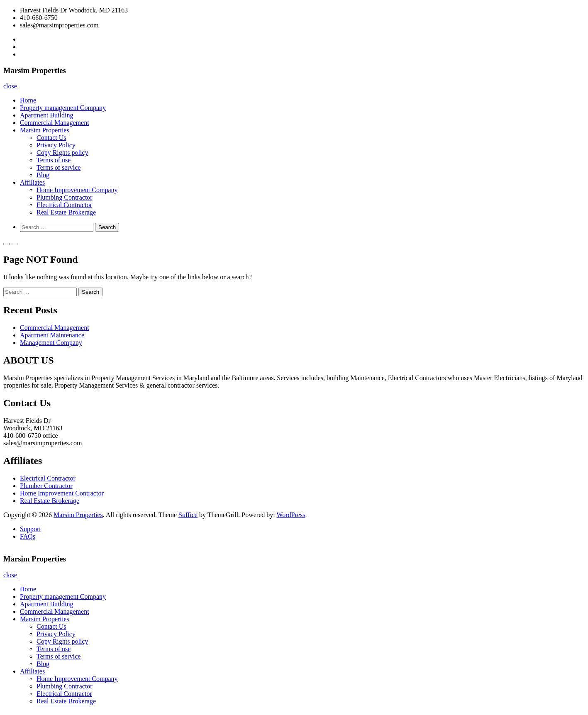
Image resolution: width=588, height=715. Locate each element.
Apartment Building (46, 115)
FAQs (28, 536)
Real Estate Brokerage (66, 212)
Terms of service (59, 167)
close (10, 86)
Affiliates (32, 182)
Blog (43, 175)
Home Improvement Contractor (62, 493)
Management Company (51, 343)
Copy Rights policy (62, 153)
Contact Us (51, 138)
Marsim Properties (45, 130)
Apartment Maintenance (52, 335)
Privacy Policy (56, 145)
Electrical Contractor (64, 205)
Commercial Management (55, 123)
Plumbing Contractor (65, 197)
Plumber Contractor (46, 486)
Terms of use (54, 160)
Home (28, 100)
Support (30, 529)
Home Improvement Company (77, 190)
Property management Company (63, 108)
